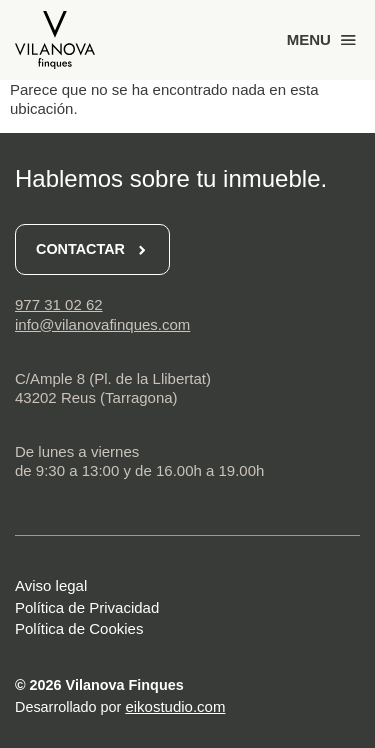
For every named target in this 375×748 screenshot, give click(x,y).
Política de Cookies (79, 628)
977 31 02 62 (59, 304)
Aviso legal (51, 585)
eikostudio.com (175, 706)
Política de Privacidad (87, 607)
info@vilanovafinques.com (102, 324)
